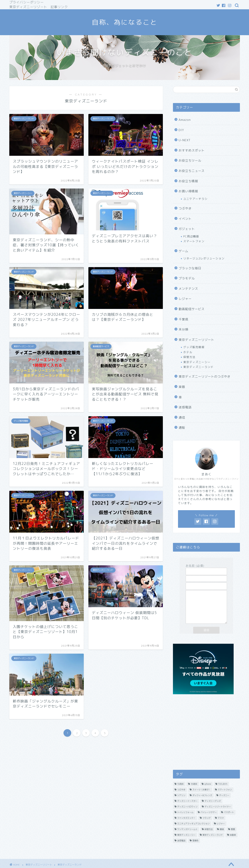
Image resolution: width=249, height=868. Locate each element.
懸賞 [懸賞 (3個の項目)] (233, 837)
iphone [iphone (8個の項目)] (208, 792)
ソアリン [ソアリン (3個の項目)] (181, 803)
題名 (206, 583)
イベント (185, 219)
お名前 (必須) (206, 568)
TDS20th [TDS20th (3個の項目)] (223, 792)
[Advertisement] (206, 738)
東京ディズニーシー (197, 362)
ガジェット (187, 229)
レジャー (185, 299)
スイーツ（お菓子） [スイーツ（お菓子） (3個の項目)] (201, 798)
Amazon (185, 120)
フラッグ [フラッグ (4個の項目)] (207, 826)
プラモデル (187, 278)
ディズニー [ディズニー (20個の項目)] (224, 803)
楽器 (182, 387)
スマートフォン (194, 241)
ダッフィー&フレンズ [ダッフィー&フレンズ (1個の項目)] (202, 803)
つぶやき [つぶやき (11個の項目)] (181, 798)
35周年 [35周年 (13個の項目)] (194, 792)
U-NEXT (185, 140)
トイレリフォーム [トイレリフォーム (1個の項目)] (185, 820)
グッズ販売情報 (194, 347)
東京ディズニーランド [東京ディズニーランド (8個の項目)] (213, 843)
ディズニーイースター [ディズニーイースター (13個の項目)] (187, 809)
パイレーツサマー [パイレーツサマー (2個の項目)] (209, 820)
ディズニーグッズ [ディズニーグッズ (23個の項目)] (213, 809)
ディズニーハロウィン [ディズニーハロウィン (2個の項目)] (187, 815)
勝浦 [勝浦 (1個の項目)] (222, 837)
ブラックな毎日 (190, 268)
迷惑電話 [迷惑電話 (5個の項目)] (181, 849)
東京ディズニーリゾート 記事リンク (39, 7)
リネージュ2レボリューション (204, 258)
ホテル (188, 352)
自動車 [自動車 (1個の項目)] (233, 843)
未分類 (183, 329)
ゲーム (183, 251)
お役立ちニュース (192, 171)
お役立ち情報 (188, 181)
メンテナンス (188, 289)
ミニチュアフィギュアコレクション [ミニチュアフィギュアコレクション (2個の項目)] (193, 832)
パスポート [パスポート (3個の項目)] (229, 820)
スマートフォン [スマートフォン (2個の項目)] (225, 798)
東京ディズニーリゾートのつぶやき (204, 377)
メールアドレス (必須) (206, 576)
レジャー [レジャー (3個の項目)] (221, 832)
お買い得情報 (188, 191)
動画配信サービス (192, 309)
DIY (181, 130)
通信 (182, 418)
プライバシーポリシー (26, 2)
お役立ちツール (190, 161)
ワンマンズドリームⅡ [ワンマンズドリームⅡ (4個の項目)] (187, 837)
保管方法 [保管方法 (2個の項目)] (209, 837)
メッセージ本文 (206, 611)
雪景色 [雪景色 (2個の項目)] (195, 849)
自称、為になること (125, 22)
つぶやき (185, 208)
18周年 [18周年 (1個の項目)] (180, 792)
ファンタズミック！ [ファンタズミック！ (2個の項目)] (186, 826)
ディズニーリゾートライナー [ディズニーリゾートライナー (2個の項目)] (218, 815)
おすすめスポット (192, 150)
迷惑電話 (185, 407)
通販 (182, 428)
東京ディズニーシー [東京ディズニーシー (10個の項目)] (186, 843)
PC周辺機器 (191, 236)
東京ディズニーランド (198, 367)
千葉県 (183, 319)
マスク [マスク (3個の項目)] (221, 826)
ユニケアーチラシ (195, 199)
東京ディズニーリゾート (196, 340)
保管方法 (189, 357)
